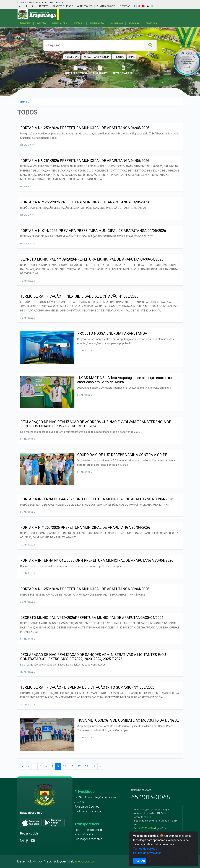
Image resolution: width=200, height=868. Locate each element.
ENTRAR (125, 6)
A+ (33, 6)
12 (79, 766)
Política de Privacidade (89, 811)
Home (24, 102)
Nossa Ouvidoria (85, 834)
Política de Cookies (87, 807)
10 (65, 766)
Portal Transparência (88, 830)
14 (94, 766)
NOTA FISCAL (72, 57)
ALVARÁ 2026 (100, 70)
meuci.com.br (85, 861)
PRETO (43, 6)
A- (20, 6)
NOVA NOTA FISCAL (123, 70)
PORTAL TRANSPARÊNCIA (96, 57)
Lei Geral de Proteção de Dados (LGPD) (95, 800)
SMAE (132, 57)
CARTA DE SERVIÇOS (76, 70)
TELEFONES (85, 6)
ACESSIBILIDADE (63, 6)
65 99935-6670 (144, 828)
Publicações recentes (88, 839)
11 (72, 766)
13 (87, 766)
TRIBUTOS (119, 57)
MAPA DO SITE (106, 6)
